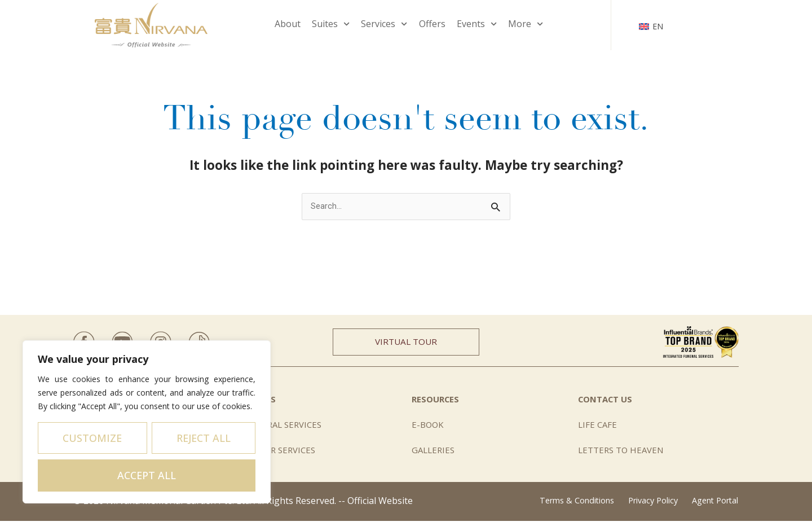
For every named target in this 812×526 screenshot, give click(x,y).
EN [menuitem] (658, 26)
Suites (331, 24)
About (288, 24)
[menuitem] (651, 25)
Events (477, 24)
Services (384, 24)
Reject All (204, 438)
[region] (147, 422)
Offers (432, 24)
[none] (651, 25)
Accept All (147, 475)
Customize (92, 438)
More (526, 24)
